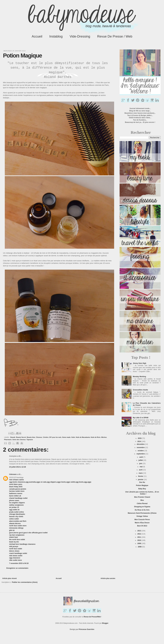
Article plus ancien (108, 578)
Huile (73, 437)
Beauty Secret (21, 437)
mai (141, 467)
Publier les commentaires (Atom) (25, 582)
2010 (139, 540)
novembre (141, 447)
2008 (140, 547)
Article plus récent (9, 578)
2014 (139, 441)
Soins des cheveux (19, 440)
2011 (139, 537)
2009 (139, 543)
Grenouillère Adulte (140, 390)
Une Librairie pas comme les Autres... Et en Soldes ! (142, 493)
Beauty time (31, 437)
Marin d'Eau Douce (142, 523)
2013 (139, 531)
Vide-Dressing (80, 36)
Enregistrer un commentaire (17, 568)
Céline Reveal (142, 504)
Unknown (13, 474)
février (141, 476)
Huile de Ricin (96, 437)
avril (141, 470)
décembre (141, 444)
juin (141, 464)
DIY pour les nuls (55, 437)
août (141, 457)
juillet (141, 460)
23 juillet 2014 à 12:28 (17, 467)
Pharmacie (8, 440)
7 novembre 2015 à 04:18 (19, 563)
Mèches (104, 437)
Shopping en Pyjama (142, 507)
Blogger (105, 623)
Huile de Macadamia (83, 437)
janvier (141, 480)
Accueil (37, 36)
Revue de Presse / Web (115, 36)
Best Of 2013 (142, 526)
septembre (141, 454)
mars (141, 473)
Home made (66, 437)
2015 (140, 438)
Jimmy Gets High (140, 363)
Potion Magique (142, 485)
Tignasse (30, 440)
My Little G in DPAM (141, 418)
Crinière (46, 437)
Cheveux (39, 437)
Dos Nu (142, 482)
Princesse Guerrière (87, 629)
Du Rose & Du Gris (142, 510)
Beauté (13, 437)
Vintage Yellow (142, 516)
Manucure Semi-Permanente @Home (142, 513)
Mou (142, 500)
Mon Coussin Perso (142, 520)
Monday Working (139, 377)
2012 (139, 534)
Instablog (56, 36)
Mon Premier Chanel (142, 497)
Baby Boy (142, 489)
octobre (141, 451)
